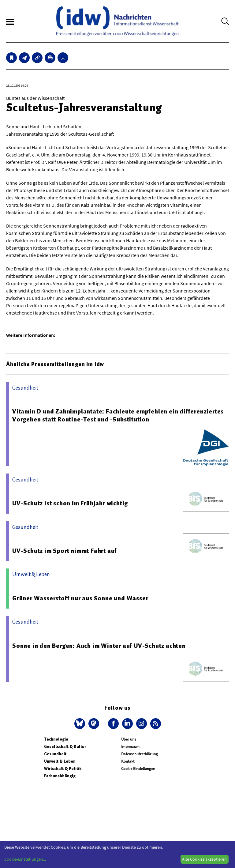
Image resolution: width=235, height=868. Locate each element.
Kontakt (128, 761)
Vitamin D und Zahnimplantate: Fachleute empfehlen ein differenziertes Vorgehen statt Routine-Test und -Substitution (118, 415)
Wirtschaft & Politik (63, 769)
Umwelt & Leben (60, 761)
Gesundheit (55, 754)
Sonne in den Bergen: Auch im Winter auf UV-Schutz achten (99, 646)
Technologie (56, 739)
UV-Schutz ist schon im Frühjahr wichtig (70, 503)
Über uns (129, 739)
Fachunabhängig (60, 776)
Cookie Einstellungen (138, 769)
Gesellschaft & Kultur (65, 747)
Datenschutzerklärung (140, 754)
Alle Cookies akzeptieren (204, 859)
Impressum (130, 747)
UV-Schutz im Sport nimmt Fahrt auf (65, 551)
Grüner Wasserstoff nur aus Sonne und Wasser (80, 598)
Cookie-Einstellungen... (25, 859)
